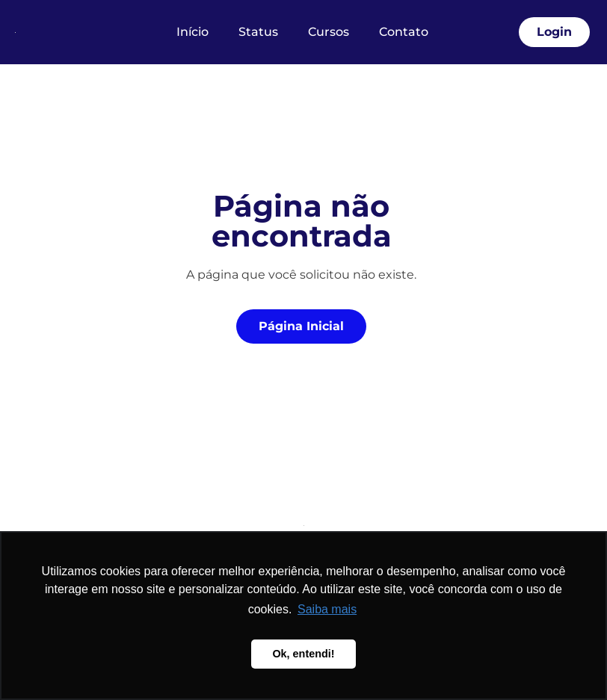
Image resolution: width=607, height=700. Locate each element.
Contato (404, 32)
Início (192, 32)
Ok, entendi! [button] (303, 654)
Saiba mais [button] (327, 609)
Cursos (329, 32)
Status (258, 32)
